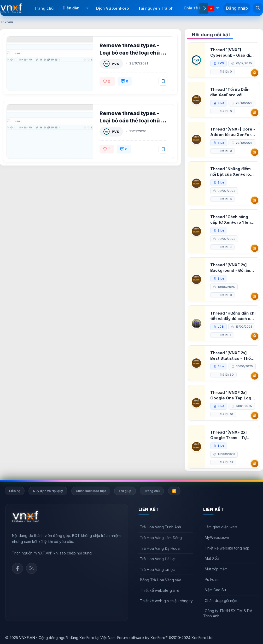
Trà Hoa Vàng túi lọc (157, 569)
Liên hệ (15, 491)
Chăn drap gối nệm (221, 601)
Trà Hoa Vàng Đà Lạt (158, 559)
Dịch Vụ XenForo (113, 8)
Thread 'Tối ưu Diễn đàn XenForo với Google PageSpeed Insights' (230, 92)
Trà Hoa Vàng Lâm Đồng (161, 538)
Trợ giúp (125, 491)
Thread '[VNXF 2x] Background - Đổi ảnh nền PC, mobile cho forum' (231, 268)
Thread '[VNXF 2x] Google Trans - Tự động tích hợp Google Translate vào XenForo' (231, 435)
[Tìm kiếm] (258, 8)
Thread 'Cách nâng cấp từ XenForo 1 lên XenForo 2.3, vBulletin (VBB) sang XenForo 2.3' (232, 220)
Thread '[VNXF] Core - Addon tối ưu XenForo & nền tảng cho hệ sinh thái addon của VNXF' (233, 132)
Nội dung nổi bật (211, 35)
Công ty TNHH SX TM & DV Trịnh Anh (228, 613)
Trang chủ (44, 8)
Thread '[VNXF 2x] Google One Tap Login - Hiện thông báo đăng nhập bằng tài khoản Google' (232, 395)
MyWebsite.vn (217, 537)
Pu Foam (212, 579)
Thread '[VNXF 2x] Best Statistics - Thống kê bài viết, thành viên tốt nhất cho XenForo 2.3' (233, 356)
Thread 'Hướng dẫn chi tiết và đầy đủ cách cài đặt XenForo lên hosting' (233, 316)
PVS (115, 64)
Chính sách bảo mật (91, 491)
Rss (32, 568)
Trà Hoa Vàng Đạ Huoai (160, 548)
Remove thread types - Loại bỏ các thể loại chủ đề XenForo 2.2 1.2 (133, 53)
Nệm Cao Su (215, 590)
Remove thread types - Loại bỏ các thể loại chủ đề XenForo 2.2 (133, 121)
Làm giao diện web (221, 527)
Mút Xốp (212, 558)
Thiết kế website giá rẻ (160, 590)
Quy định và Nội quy (48, 491)
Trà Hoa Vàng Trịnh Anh (160, 527)
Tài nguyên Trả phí (156, 8)
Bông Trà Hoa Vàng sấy (160, 580)
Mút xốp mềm (216, 569)
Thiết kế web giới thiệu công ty (166, 601)
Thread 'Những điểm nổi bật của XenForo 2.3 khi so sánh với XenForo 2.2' (230, 172)
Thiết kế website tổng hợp (227, 548)
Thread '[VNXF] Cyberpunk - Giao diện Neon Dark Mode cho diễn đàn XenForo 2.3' (232, 53)
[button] (87, 8)
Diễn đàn (71, 8)
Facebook (17, 568)
